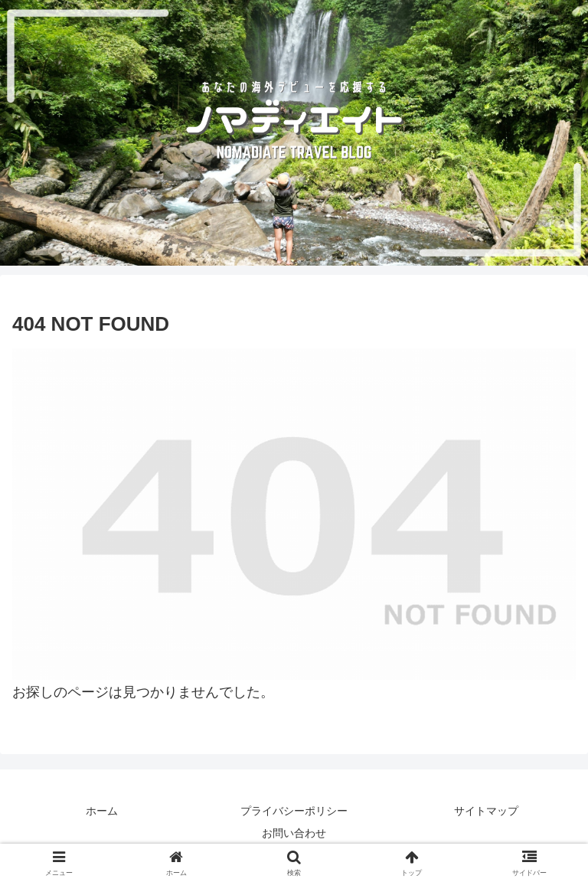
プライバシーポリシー (294, 811)
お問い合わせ (294, 833)
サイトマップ (486, 811)
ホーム (102, 811)
